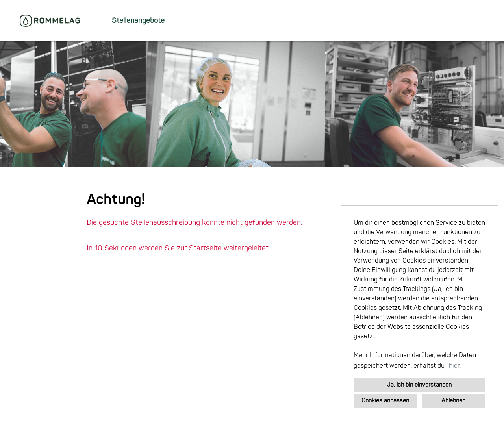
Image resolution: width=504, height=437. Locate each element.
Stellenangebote (138, 21)
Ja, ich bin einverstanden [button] (419, 385)
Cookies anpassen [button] (385, 401)
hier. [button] (455, 366)
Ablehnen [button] (453, 401)
